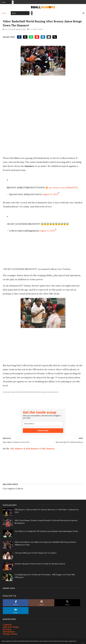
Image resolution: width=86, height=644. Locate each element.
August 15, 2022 (50, 194)
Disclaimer (9, 632)
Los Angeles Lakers (36, 29)
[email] (43, 424)
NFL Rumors (17, 449)
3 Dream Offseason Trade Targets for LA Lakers (35, 553)
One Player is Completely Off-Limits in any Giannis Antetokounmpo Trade (46, 531)
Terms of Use (10, 634)
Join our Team (11, 627)
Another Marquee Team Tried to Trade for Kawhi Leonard (40, 564)
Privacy (7, 629)
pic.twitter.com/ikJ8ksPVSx (63, 188)
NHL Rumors (48, 449)
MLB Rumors (32, 449)
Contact (7, 625)
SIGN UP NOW (43, 431)
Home (4, 13)
